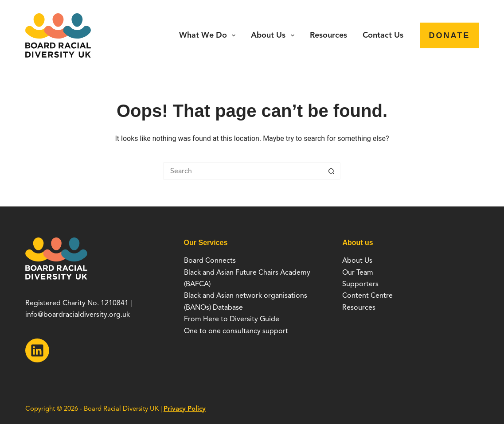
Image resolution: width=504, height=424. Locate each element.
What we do (209, 35)
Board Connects (210, 261)
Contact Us (383, 35)
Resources (328, 35)
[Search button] (332, 171)
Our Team (358, 272)
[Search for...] (243, 171)
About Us (274, 35)
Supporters (360, 284)
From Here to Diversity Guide (232, 319)
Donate (449, 35)
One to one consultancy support (236, 331)
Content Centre (367, 296)
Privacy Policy (185, 408)
